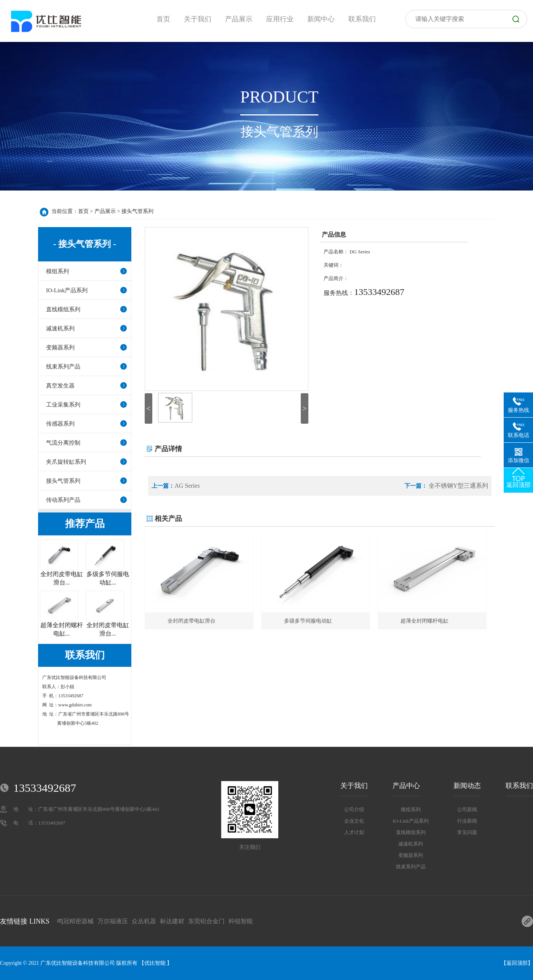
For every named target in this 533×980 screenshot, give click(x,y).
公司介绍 (354, 809)
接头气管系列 (137, 211)
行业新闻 (467, 821)
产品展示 (105, 211)
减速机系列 (60, 328)
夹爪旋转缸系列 (66, 462)
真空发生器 (60, 386)
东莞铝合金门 (206, 921)
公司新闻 (467, 809)
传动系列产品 (63, 500)
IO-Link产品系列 (67, 290)
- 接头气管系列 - (85, 244)
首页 (83, 211)
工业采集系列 (63, 405)
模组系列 (57, 271)
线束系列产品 (63, 367)
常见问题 (467, 832)
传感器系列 (60, 424)
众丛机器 (144, 921)
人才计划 (354, 832)
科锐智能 (241, 921)
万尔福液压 (113, 921)
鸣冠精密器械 (75, 921)
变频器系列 (60, 347)
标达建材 (172, 921)
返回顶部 (517, 963)
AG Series (187, 486)
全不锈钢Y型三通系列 (458, 486)
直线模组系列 (63, 309)
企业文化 (354, 821)
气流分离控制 (63, 443)
